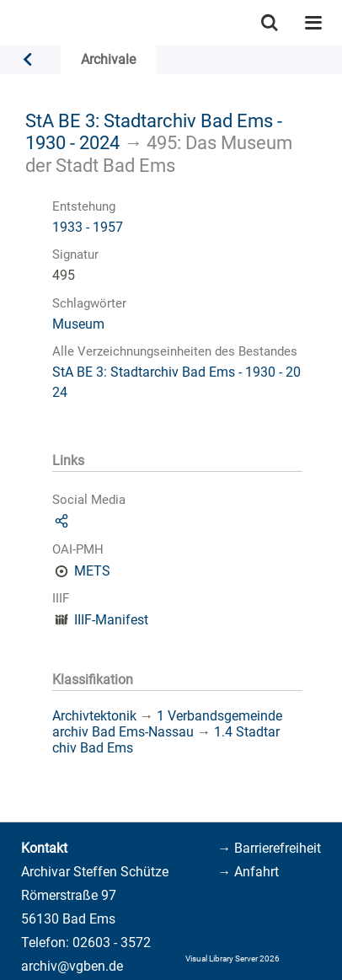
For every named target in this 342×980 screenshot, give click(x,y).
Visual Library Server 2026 (232, 959)
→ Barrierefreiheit (269, 848)
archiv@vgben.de (72, 966)
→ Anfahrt (248, 872)
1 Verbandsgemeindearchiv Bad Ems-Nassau (167, 724)
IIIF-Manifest (111, 620)
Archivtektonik (94, 716)
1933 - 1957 (88, 227)
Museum (78, 324)
